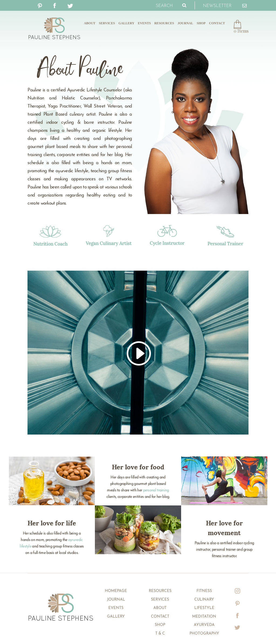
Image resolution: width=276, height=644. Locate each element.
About (90, 23)
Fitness (204, 591)
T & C (160, 634)
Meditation (204, 617)
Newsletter (225, 5)
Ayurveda (204, 625)
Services (107, 23)
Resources (164, 23)
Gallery (126, 23)
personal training (156, 490)
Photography (204, 634)
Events (144, 23)
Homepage (116, 591)
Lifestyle (204, 608)
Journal (185, 23)
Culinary (204, 600)
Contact (217, 23)
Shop (201, 23)
